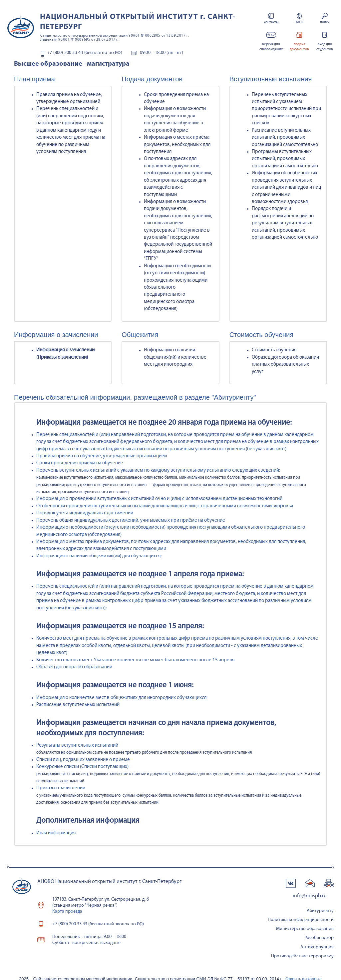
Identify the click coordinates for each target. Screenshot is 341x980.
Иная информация (56, 833)
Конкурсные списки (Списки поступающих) (82, 767)
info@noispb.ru (310, 896)
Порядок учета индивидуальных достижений (85, 513)
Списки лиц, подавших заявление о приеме (83, 760)
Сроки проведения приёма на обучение (80, 463)
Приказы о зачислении (61, 788)
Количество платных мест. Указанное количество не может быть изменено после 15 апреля (135, 660)
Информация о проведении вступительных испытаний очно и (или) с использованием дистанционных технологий (159, 499)
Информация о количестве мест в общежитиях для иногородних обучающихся (121, 698)
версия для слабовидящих (271, 47)
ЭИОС (299, 22)
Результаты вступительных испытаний (77, 745)
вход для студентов (325, 47)
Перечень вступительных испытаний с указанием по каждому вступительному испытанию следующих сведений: (158, 470)
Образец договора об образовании (74, 667)
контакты (271, 22)
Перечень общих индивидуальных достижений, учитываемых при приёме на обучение (131, 520)
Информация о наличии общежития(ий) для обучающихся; (99, 556)
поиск (325, 22)
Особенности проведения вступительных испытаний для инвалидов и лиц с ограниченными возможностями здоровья (165, 506)
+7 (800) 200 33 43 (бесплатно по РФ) (85, 53)
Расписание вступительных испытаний (78, 705)
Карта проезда (67, 911)
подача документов (299, 47)
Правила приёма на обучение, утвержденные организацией (102, 456)
